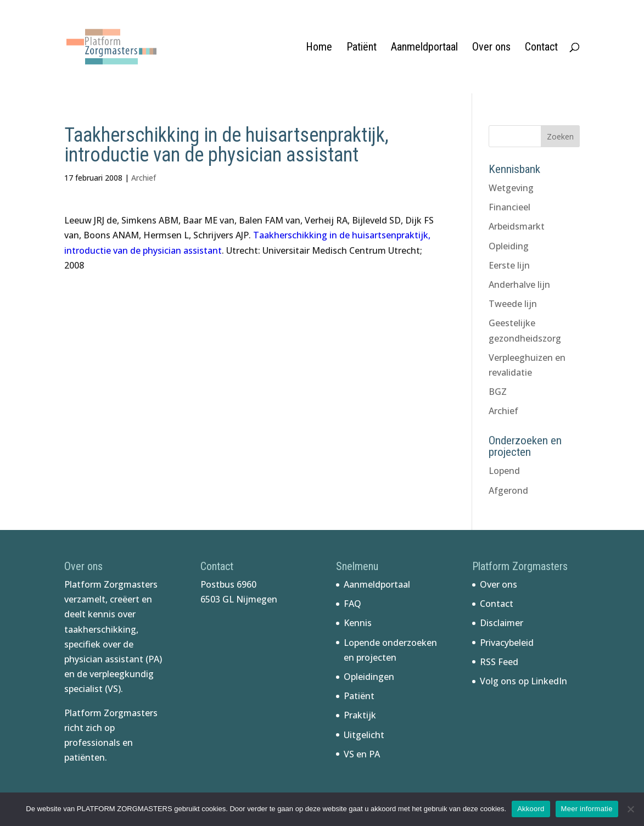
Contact (541, 48)
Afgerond (508, 490)
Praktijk (360, 715)
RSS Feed (499, 662)
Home (319, 48)
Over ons (491, 48)
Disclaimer (502, 623)
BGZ (498, 392)
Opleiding (509, 246)
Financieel (509, 207)
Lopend (504, 471)
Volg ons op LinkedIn (523, 681)
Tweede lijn (513, 304)
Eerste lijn (509, 265)
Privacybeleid (507, 643)
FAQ (352, 604)
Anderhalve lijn (519, 284)
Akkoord (531, 809)
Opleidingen (369, 677)
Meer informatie (587, 809)
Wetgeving (511, 188)
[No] (630, 809)
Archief (144, 178)
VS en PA (362, 754)
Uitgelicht (364, 735)
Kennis (358, 623)
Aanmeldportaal (424, 48)
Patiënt (362, 48)
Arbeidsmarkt (517, 226)
